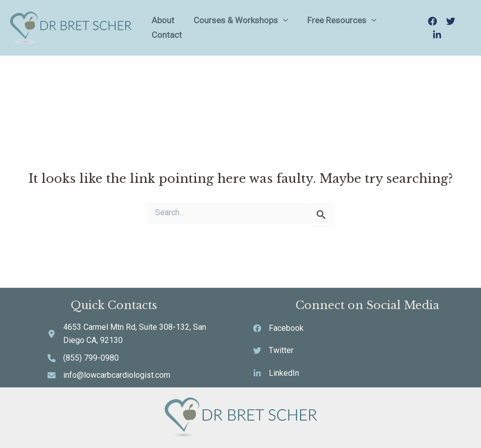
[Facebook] (430, 28)
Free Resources (338, 28)
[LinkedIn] (466, 28)
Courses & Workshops (246, 28)
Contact (398, 27)
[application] (288, 28)
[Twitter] (448, 28)
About (177, 27)
